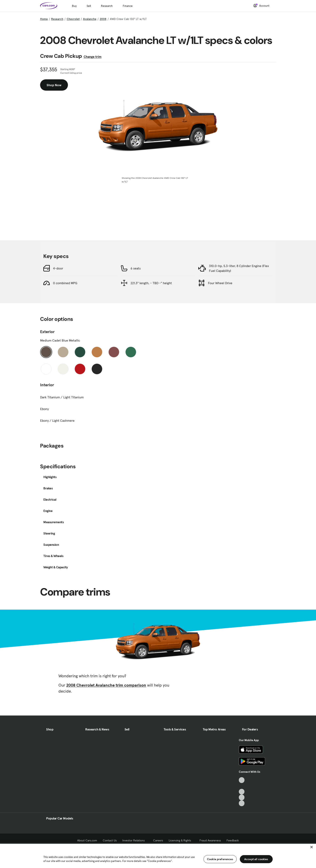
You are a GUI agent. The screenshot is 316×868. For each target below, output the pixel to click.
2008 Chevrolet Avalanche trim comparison (106, 685)
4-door (58, 268)
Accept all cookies (256, 859)
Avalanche (90, 19)
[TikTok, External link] (242, 780)
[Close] (312, 847)
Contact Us (110, 840)
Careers (158, 840)
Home (44, 19)
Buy (74, 6)
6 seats (136, 268)
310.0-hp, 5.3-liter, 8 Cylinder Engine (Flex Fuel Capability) (239, 268)
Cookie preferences (220, 859)
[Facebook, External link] (242, 786)
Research (107, 6)
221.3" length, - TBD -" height (151, 283)
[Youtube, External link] (242, 792)
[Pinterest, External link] (242, 803)
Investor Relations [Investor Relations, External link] (135, 840)
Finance (128, 6)
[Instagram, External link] (242, 797)
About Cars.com (87, 840)
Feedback (233, 840)
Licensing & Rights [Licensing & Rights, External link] (181, 840)
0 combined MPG (65, 283)
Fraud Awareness (210, 840)
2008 (103, 19)
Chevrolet (73, 19)
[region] (158, 856)
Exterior (47, 332)
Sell (89, 6)
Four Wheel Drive (220, 283)
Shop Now (54, 85)
